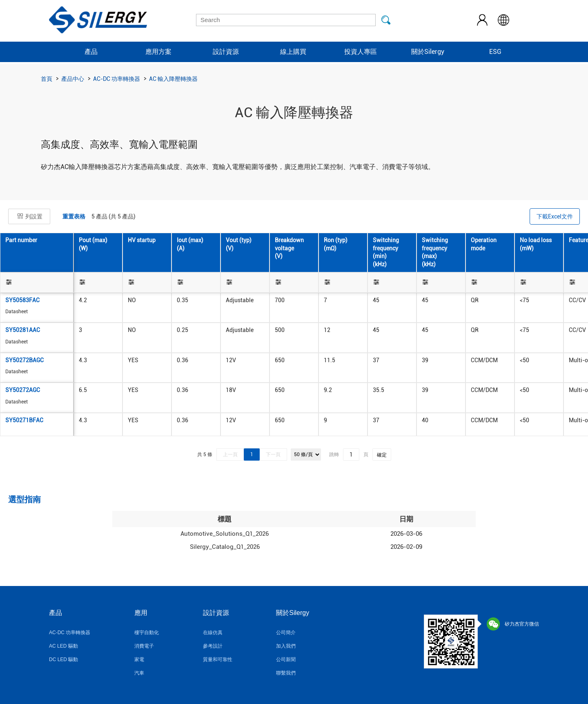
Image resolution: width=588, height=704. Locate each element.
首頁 (47, 79)
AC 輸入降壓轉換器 (173, 79)
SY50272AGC (23, 390)
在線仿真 (213, 633)
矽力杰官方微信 (513, 624)
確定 (382, 455)
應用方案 (158, 52)
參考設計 (213, 646)
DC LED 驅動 (63, 659)
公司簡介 (286, 633)
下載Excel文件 (555, 216)
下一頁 (273, 454)
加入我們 (286, 646)
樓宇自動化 (147, 633)
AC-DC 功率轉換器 (117, 79)
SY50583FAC (22, 300)
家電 (139, 659)
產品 (91, 52)
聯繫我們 (286, 673)
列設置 (29, 216)
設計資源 (226, 52)
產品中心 (73, 79)
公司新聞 (286, 659)
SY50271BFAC (24, 420)
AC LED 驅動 (63, 646)
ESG (495, 52)
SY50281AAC (23, 330)
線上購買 (293, 52)
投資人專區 (361, 52)
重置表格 (74, 216)
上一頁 (230, 454)
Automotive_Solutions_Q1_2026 (225, 534)
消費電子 (144, 646)
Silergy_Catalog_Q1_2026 (225, 547)
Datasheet (17, 312)
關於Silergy (428, 52)
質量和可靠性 (218, 659)
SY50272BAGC (24, 360)
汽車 (139, 673)
